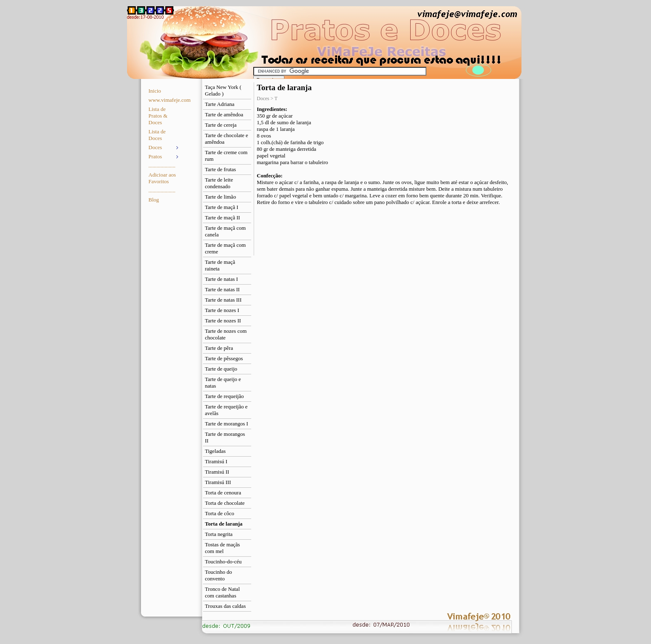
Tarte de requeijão (225, 396)
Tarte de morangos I (227, 424)
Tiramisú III (218, 482)
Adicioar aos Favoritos (162, 178)
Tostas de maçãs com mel (223, 548)
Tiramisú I (216, 461)
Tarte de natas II (223, 289)
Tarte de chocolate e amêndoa (227, 139)
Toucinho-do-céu (224, 562)
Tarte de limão (221, 197)
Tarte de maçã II (223, 218)
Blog (154, 200)
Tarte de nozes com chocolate (226, 334)
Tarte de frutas (221, 169)
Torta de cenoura (223, 493)
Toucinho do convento (219, 575)
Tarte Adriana (220, 104)
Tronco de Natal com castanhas (223, 592)
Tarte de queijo (221, 369)
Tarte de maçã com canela (225, 231)
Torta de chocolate (225, 503)
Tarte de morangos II (225, 437)
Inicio (155, 91)
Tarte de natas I (222, 279)
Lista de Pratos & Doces (158, 116)
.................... (162, 166)
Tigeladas (215, 451)
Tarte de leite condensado (219, 183)
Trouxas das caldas (225, 606)
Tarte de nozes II (223, 321)
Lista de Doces (157, 135)
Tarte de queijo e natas (223, 382)
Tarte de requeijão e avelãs (226, 410)
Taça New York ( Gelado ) (223, 90)
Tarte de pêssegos (224, 358)
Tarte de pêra (219, 348)
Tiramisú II (217, 472)
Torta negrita (219, 534)
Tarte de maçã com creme (225, 248)
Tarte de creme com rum (226, 156)
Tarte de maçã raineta (220, 265)
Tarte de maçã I (222, 207)
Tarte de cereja (221, 125)
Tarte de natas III (223, 300)
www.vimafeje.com (165, 100)
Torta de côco (220, 513)
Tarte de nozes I (222, 310)
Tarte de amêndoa (224, 114)
